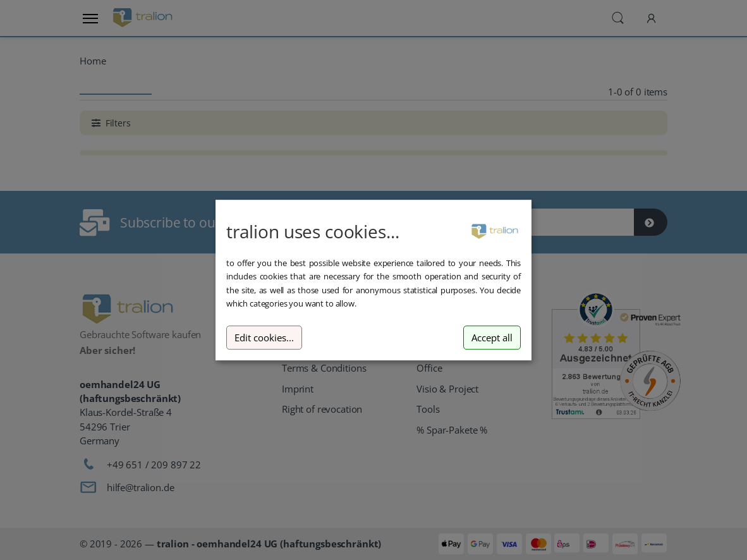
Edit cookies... (264, 338)
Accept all (492, 338)
